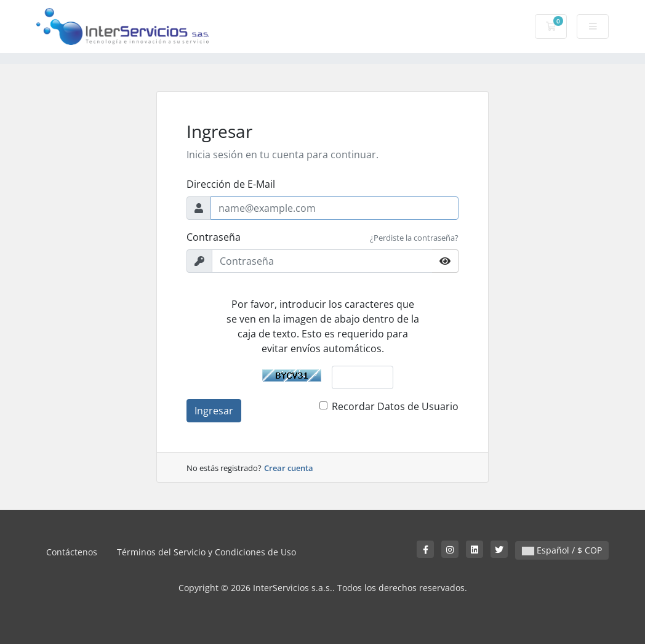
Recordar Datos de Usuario (395, 406)
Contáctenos (72, 552)
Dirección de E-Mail (231, 184)
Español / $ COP (562, 550)
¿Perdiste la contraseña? (414, 238)
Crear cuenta (289, 468)
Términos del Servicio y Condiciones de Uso (206, 552)
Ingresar (214, 411)
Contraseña (214, 237)
